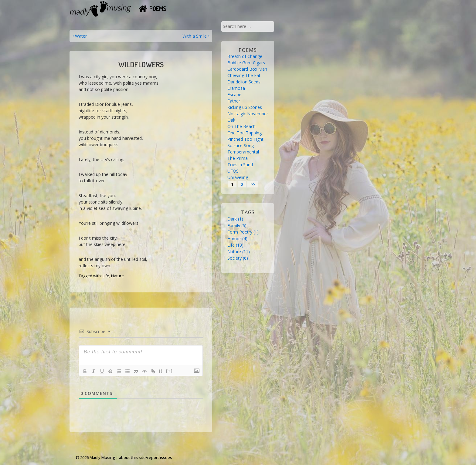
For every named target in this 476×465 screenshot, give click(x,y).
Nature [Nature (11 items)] (239, 252)
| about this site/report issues (144, 457)
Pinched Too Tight (245, 139)
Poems (158, 8)
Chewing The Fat (244, 75)
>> (253, 184)
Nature (117, 276)
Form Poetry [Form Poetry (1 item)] (243, 232)
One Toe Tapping (245, 133)
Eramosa (236, 88)
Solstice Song (241, 145)
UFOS (233, 171)
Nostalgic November (248, 114)
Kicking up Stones (245, 107)
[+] (169, 371)
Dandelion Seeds (244, 82)
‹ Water (80, 36)
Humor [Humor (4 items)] (237, 239)
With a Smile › (196, 36)
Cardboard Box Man (247, 69)
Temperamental (243, 152)
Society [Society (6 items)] (238, 258)
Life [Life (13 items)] (235, 245)
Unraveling (238, 177)
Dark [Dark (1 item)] (235, 219)
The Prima (238, 158)
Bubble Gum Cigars (246, 63)
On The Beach (241, 126)
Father (234, 101)
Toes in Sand (240, 165)
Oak (231, 120)
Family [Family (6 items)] (237, 226)
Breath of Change (245, 56)
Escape (234, 94)
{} (161, 371)
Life (106, 276)
